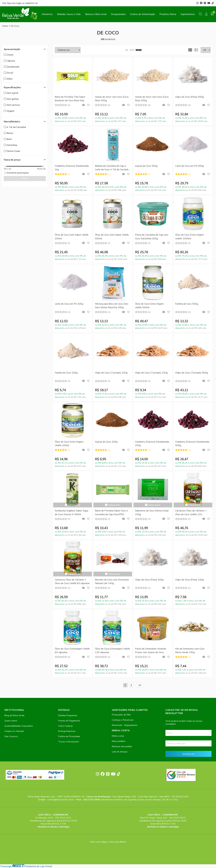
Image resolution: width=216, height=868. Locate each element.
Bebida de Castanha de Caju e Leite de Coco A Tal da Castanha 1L (112, 168)
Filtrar (25, 179)
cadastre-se (31, 3)
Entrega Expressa (67, 731)
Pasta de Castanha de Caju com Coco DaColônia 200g (152, 237)
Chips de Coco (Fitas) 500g (189, 97)
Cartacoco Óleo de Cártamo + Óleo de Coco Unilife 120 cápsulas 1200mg (191, 513)
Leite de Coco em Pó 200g (69, 304)
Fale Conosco (11, 736)
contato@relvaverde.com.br (61, 800)
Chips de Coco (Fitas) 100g (189, 580)
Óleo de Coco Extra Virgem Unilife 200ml (69, 444)
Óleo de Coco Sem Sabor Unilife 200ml (72, 237)
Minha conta (118, 736)
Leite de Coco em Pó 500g (189, 166)
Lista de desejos (120, 752)
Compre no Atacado (14, 731)
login (19, 3)
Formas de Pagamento (69, 721)
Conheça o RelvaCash (123, 720)
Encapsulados (118, 14)
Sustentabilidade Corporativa (19, 726)
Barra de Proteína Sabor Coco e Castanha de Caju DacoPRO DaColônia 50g (111, 513)
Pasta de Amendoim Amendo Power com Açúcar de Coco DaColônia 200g (151, 651)
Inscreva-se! (188, 754)
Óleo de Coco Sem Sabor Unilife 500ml (112, 237)
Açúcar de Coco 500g (146, 166)
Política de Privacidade (69, 736)
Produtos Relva (168, 14)
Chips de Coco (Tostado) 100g (151, 373)
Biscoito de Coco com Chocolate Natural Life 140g (112, 582)
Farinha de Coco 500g (187, 304)
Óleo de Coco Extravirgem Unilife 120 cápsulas (112, 651)
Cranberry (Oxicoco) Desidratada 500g (192, 444)
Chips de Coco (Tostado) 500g (191, 373)
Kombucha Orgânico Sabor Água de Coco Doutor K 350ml (71, 512)
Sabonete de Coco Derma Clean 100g (152, 512)
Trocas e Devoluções (69, 742)
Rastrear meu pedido (122, 746)
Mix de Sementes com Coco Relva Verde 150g (190, 651)
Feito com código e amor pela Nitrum (108, 842)
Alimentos (47, 14)
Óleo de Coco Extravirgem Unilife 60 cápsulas (72, 651)
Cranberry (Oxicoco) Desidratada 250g (152, 444)
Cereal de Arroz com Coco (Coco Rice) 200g (152, 99)
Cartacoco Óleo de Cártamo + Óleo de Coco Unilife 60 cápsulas (72, 582)
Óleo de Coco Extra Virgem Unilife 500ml (149, 306)
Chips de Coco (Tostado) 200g (111, 373)
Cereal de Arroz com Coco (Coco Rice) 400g (112, 99)
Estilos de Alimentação (143, 14)
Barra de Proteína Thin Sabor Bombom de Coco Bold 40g (70, 99)
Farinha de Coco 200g (66, 373)
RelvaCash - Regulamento (125, 725)
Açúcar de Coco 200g (106, 442)
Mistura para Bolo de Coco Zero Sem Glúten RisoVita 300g (112, 306)
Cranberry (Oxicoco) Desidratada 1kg (72, 168)
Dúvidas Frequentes (68, 715)
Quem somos (11, 721)
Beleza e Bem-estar (96, 14)
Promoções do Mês (121, 715)
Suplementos (188, 14)
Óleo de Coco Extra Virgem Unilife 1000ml (190, 237)
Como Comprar (65, 726)
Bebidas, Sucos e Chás (69, 14)
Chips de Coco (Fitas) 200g (149, 580)
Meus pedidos (119, 741)
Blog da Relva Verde (14, 715)
